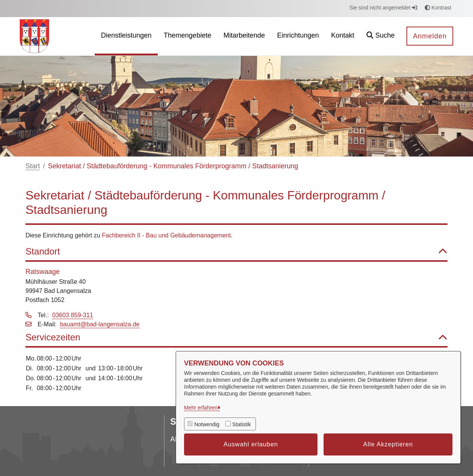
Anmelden (430, 36)
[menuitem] (126, 36)
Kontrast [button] (438, 8)
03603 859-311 (73, 315)
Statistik (242, 424)
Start (33, 166)
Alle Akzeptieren (388, 444)
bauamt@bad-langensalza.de (100, 324)
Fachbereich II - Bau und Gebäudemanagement (166, 235)
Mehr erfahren (201, 408)
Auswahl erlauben (251, 444)
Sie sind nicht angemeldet (383, 8)
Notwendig (207, 424)
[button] (381, 36)
